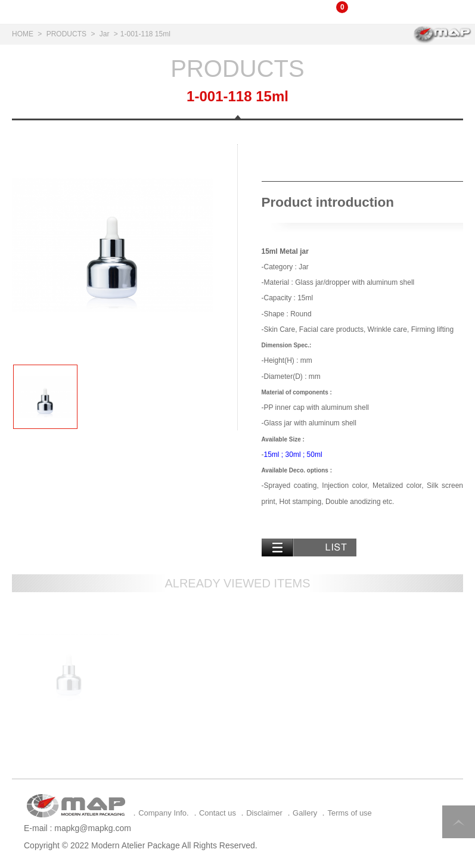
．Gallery (301, 813)
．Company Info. (160, 813)
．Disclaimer (260, 813)
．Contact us (214, 813)
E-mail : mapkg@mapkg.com (77, 828)
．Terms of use (345, 813)
